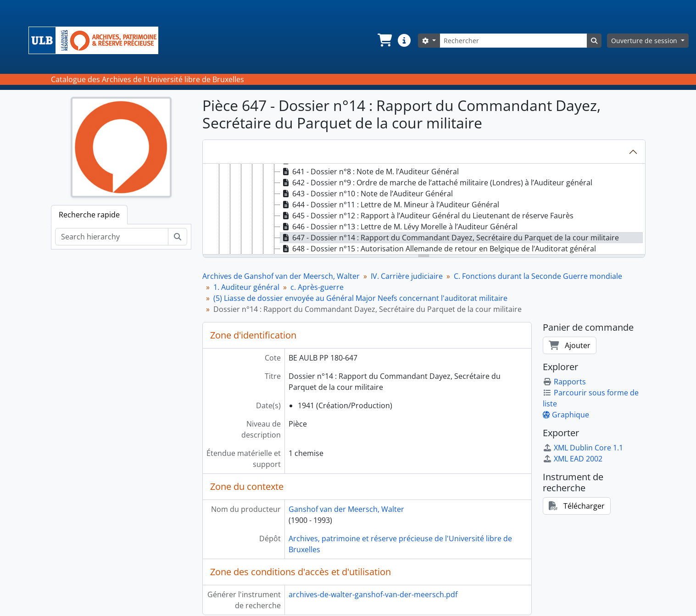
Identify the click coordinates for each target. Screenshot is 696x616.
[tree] (424, 210)
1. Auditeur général (246, 287)
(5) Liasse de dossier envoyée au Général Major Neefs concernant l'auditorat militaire (360, 298)
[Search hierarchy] (112, 237)
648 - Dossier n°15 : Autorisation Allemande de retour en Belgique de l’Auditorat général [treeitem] (438, 249)
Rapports (564, 382)
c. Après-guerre (317, 287)
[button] (384, 40)
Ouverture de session (645, 41)
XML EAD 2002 (573, 459)
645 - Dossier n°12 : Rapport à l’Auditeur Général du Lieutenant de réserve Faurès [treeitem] (427, 216)
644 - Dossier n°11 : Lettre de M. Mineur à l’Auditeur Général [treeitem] (390, 205)
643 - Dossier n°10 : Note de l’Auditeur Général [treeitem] (367, 194)
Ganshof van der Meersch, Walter (346, 509)
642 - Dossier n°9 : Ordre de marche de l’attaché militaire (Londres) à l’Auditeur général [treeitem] (436, 183)
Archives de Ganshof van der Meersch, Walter (281, 276)
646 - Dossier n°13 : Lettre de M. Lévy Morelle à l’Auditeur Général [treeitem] (399, 227)
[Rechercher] (513, 41)
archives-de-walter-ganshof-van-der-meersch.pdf (373, 594)
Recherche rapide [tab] (89, 215)
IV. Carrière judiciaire (407, 276)
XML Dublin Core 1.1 (583, 448)
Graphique (566, 415)
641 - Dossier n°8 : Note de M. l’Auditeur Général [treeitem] (370, 172)
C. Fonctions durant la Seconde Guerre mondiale (538, 276)
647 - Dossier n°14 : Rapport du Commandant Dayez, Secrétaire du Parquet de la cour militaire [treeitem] (450, 238)
